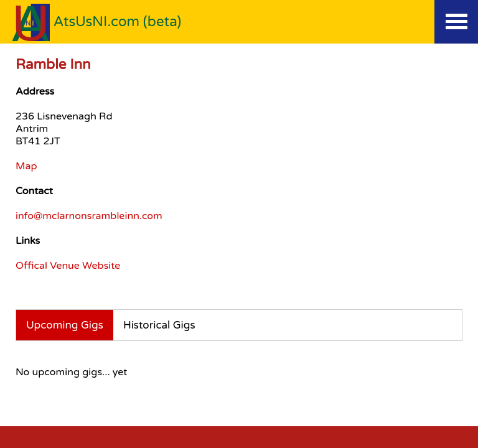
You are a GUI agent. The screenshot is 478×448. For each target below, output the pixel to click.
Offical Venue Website (68, 266)
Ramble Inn (53, 64)
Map (26, 166)
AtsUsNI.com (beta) (118, 21)
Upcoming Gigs (65, 325)
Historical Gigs (159, 325)
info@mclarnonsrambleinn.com (89, 216)
